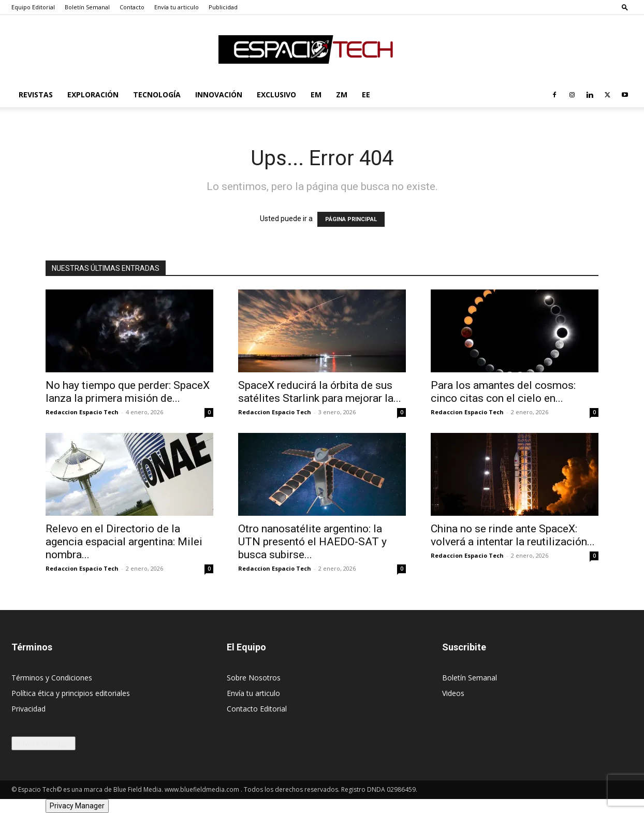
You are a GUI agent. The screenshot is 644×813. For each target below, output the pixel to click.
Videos (453, 693)
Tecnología (157, 95)
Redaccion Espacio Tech (82, 412)
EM (316, 95)
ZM (342, 95)
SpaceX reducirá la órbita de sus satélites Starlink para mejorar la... (320, 392)
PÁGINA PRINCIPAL (351, 219)
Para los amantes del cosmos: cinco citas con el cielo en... (503, 392)
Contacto (132, 7)
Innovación (219, 95)
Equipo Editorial (33, 7)
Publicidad (223, 7)
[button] (625, 7)
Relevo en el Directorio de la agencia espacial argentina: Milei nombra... (124, 542)
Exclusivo (276, 95)
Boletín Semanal (87, 7)
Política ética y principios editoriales (71, 693)
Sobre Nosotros (254, 678)
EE (366, 95)
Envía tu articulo (177, 7)
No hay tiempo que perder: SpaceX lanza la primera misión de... (128, 392)
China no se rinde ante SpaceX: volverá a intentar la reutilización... (513, 535)
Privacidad (28, 709)
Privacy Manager (43, 743)
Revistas (36, 95)
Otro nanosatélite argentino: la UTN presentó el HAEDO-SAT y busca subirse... (312, 542)
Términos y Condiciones (52, 678)
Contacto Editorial (257, 709)
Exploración (93, 95)
